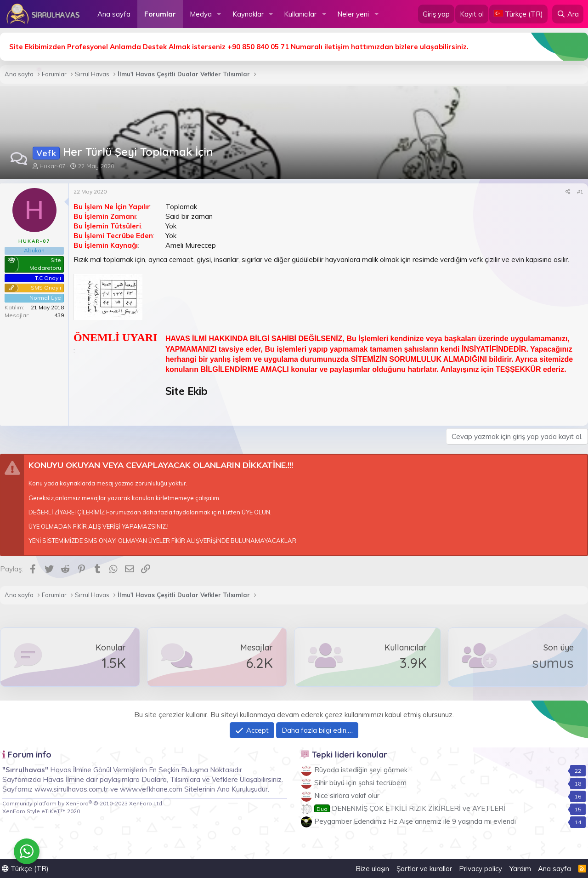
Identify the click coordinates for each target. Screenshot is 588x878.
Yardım (520, 869)
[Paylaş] (568, 192)
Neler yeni (353, 14)
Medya (201, 14)
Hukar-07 (52, 166)
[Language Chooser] (518, 14)
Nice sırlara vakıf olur (347, 795)
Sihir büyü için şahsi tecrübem (360, 783)
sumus (553, 663)
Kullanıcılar (300, 14)
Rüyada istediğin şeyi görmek (361, 770)
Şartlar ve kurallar (424, 869)
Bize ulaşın (372, 869)
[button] (219, 14)
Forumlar (160, 14)
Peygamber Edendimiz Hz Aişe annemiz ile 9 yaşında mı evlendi (415, 821)
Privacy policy (481, 869)
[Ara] (568, 14)
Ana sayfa (114, 14)
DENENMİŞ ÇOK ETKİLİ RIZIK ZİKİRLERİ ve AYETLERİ (410, 808)
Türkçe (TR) (25, 869)
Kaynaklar (248, 14)
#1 (580, 191)
